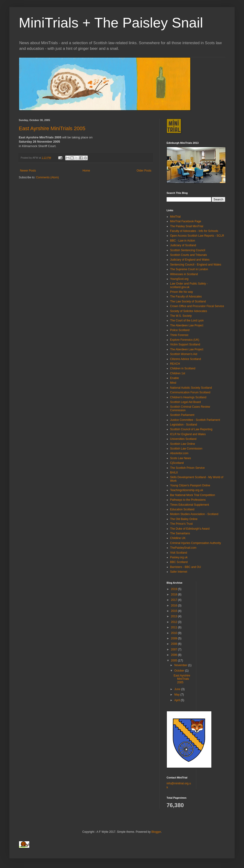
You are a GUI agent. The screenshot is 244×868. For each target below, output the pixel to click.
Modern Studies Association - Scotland (194, 514)
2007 (175, 649)
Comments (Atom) (47, 177)
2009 (175, 638)
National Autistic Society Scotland (191, 388)
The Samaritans (180, 533)
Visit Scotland (179, 553)
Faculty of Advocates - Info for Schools (194, 231)
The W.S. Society (181, 316)
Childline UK (178, 538)
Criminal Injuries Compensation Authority (196, 543)
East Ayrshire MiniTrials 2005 (52, 128)
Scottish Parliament (182, 415)
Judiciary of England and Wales (190, 260)
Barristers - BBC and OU (185, 567)
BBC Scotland (179, 562)
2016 (175, 606)
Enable (174, 378)
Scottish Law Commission (186, 449)
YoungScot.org (179, 279)
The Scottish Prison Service (187, 468)
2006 (175, 655)
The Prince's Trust (181, 524)
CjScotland (177, 463)
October (180, 671)
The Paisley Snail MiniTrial (187, 226)
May (177, 695)
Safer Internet (179, 572)
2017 (175, 600)
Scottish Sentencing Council (188, 250)
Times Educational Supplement (190, 505)
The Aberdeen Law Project (187, 325)
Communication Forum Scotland (190, 392)
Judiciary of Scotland (183, 245)
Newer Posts (28, 171)
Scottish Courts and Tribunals (189, 255)
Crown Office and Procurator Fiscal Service (197, 306)
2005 (175, 661)
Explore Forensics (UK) (185, 340)
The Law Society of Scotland (188, 301)
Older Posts (144, 171)
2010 (175, 633)
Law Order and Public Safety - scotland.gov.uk (189, 285)
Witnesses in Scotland (184, 274)
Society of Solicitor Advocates (189, 311)
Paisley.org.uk (179, 557)
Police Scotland (180, 330)
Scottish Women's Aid (184, 354)
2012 (175, 622)
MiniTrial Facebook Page (186, 221)
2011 (175, 627)
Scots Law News (181, 458)
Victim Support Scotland (185, 344)
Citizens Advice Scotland (185, 359)
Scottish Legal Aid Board (185, 402)
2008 (175, 644)
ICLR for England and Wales (188, 434)
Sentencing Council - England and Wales (196, 265)
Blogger (156, 832)
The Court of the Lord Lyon (187, 321)
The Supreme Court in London (189, 269)
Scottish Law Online (183, 444)
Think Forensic (179, 335)
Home (86, 171)
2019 (175, 589)
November (181, 665)
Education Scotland (182, 509)
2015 (175, 611)
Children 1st (178, 373)
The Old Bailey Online (184, 519)
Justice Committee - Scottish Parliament (195, 420)
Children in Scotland (183, 368)
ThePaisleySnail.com (183, 548)
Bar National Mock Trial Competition (193, 495)
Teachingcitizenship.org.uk (187, 490)
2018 (175, 594)
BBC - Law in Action (183, 241)
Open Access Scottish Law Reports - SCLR (197, 236)
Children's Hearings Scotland (188, 397)
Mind (173, 383)
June (178, 689)
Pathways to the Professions (188, 500)
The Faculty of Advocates (186, 297)
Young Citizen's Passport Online (190, 485)
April (177, 700)
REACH (175, 364)
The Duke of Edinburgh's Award (190, 529)
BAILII (174, 473)
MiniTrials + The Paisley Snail (111, 23)
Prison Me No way (181, 292)
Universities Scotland (183, 439)
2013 (175, 616)
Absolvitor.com (179, 453)
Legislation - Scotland (184, 425)
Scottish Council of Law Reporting (191, 429)
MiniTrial (175, 217)
